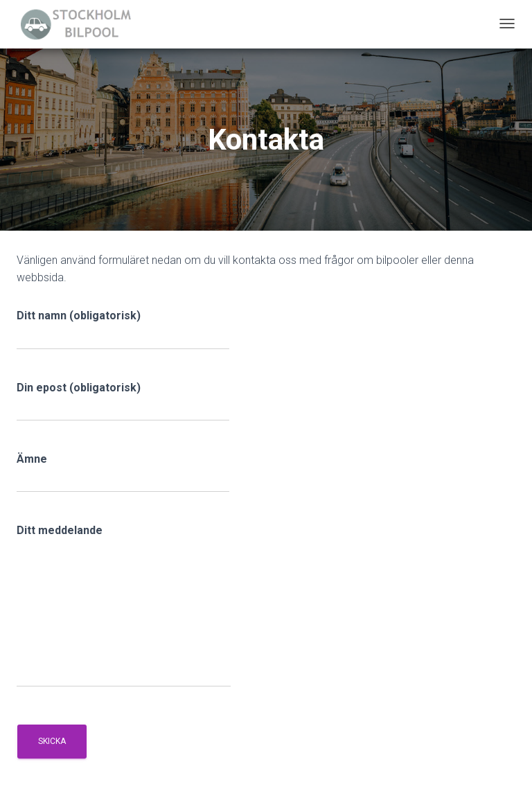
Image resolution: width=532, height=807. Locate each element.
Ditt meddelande (124, 605)
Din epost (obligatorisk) (123, 401)
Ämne (123, 472)
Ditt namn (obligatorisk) (123, 329)
